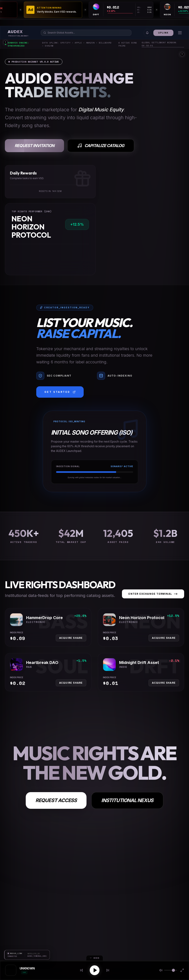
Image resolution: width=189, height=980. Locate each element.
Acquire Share (71, 638)
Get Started (60, 392)
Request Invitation (34, 146)
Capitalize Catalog (101, 146)
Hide (94, 958)
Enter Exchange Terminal (153, 594)
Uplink (163, 33)
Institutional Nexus (127, 800)
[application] (133, 14)
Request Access (56, 800)
